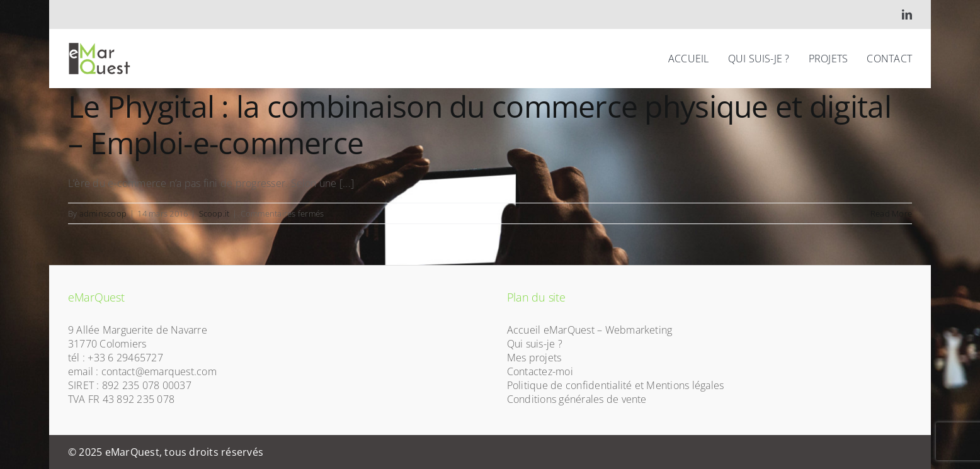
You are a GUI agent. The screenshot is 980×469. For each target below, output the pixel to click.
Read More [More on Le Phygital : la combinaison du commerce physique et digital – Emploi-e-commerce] (891, 213)
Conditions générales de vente (577, 399)
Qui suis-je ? (535, 344)
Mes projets (534, 358)
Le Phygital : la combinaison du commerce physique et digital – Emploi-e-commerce (480, 124)
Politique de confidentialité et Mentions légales (616, 385)
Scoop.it (214, 213)
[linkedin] (907, 14)
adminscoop (103, 213)
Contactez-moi (540, 371)
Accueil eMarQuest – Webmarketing (590, 330)
